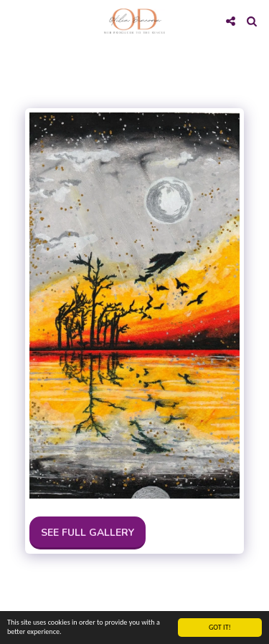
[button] (16, 20)
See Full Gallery (88, 533)
